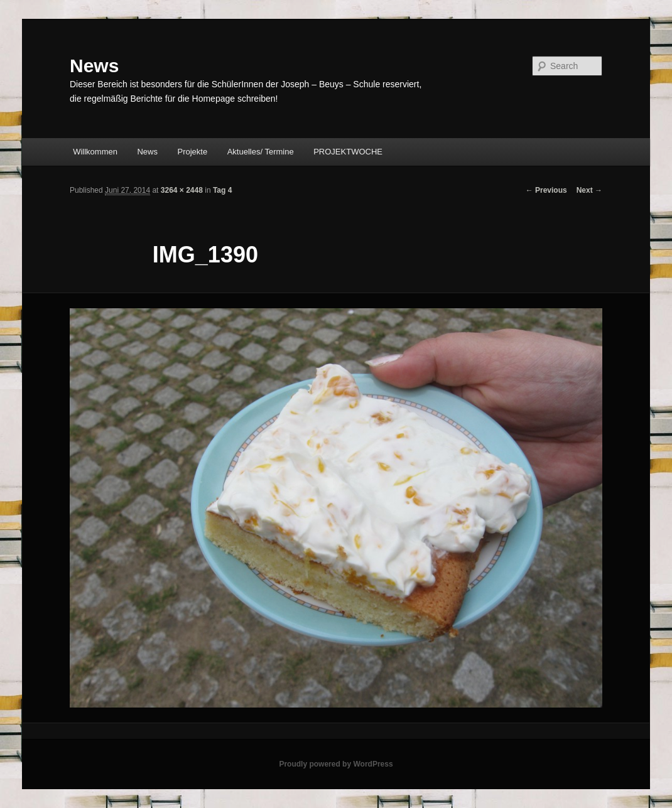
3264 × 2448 (182, 190)
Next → (589, 190)
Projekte (193, 152)
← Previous (546, 190)
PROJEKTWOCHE (348, 152)
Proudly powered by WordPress (336, 764)
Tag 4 (222, 190)
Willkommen (95, 152)
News (94, 66)
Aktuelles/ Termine (261, 152)
